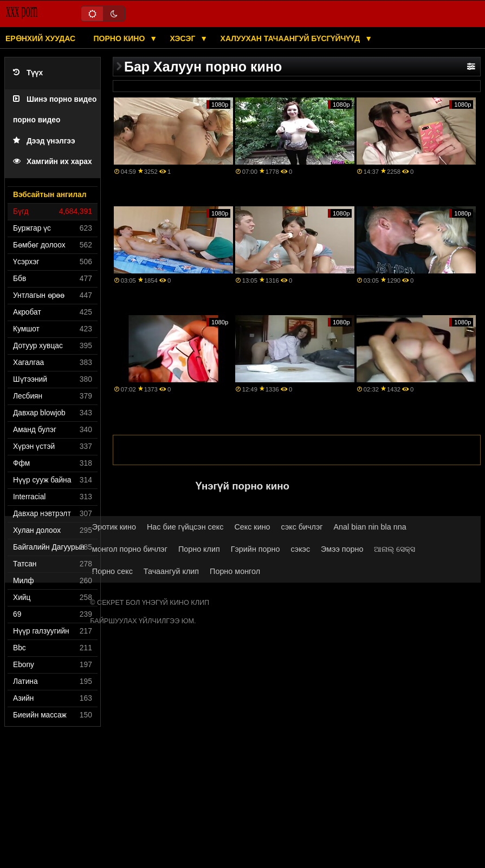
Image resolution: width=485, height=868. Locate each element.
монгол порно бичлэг (130, 549)
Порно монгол (235, 571)
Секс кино (252, 527)
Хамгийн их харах (53, 162)
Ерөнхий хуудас (40, 38)
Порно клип (199, 549)
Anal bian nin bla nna (370, 527)
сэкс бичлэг (302, 527)
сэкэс (300, 549)
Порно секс (112, 571)
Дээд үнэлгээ (44, 141)
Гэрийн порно (256, 549)
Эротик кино (114, 527)
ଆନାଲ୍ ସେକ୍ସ (395, 549)
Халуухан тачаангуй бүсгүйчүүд (292, 38)
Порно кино (121, 38)
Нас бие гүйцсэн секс (185, 527)
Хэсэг (184, 38)
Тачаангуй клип (171, 571)
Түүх (28, 73)
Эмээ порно (342, 549)
